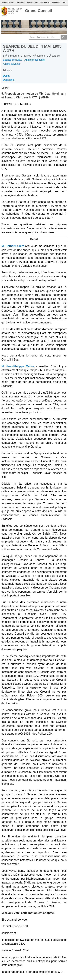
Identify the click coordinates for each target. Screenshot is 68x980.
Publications (32, 3)
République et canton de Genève (15, 11)
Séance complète (13, 60)
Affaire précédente (35, 60)
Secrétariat (45, 3)
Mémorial (56, 3)
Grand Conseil (38, 11)
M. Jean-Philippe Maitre (18, 366)
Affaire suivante (12, 64)
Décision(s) (9, 80)
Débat (6, 76)
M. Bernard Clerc (13, 246)
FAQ (64, 3)
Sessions (20, 3)
